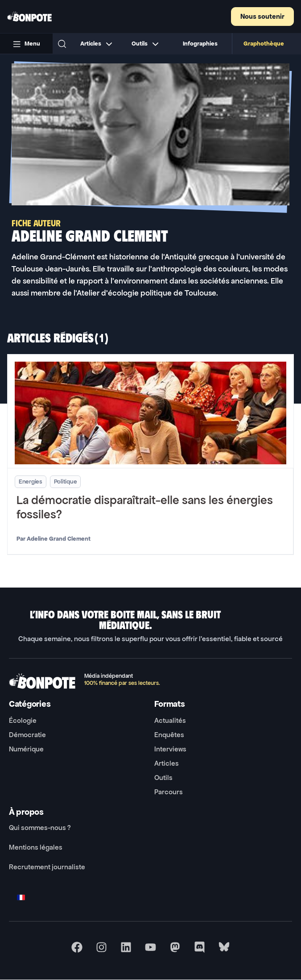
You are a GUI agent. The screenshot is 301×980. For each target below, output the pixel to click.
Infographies (200, 44)
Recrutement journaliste (47, 867)
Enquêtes (169, 735)
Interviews (170, 749)
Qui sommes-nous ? (40, 828)
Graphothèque (264, 44)
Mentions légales (36, 847)
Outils (163, 778)
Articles (167, 763)
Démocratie (27, 735)
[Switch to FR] (21, 897)
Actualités (170, 720)
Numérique (26, 749)
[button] (62, 44)
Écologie (23, 720)
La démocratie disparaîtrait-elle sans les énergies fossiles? (145, 507)
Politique (65, 482)
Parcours (169, 792)
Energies (31, 482)
